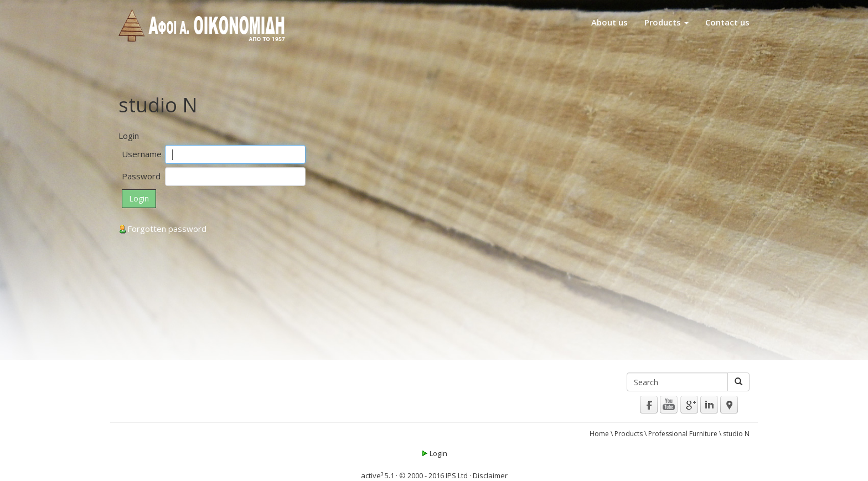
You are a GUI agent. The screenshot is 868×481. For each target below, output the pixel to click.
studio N (736, 434)
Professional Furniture (683, 434)
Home (599, 434)
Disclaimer (490, 475)
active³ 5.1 (378, 475)
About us (609, 22)
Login (434, 453)
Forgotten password (162, 229)
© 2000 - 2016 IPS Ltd (433, 475)
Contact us (727, 22)
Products (666, 22)
